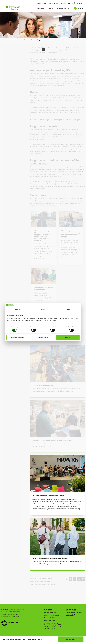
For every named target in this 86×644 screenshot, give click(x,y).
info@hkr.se (52, 613)
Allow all (68, 337)
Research (50, 8)
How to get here (49, 620)
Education (41, 8)
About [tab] (68, 310)
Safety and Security (66, 3)
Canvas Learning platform (74, 612)
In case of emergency (51, 623)
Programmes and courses (22, 40)
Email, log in (70, 615)
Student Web (48, 3)
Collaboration (61, 8)
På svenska (78, 3)
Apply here (71, 639)
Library (56, 3)
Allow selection (43, 337)
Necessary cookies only (18, 337)
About (70, 8)
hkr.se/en (39, 3)
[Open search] (78, 8)
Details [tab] (43, 310)
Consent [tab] (18, 310)
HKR (5, 40)
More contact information (53, 618)
